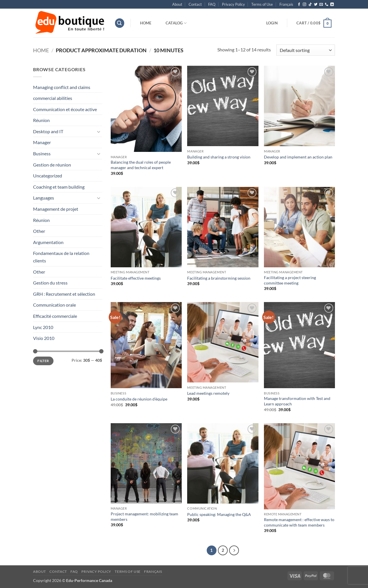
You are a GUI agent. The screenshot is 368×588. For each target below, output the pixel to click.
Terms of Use (262, 4)
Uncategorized (48, 176)
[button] (120, 23)
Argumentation (48, 242)
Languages (44, 198)
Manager (42, 142)
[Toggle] (99, 131)
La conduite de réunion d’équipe (139, 399)
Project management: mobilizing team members (144, 517)
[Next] (234, 550)
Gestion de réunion (52, 165)
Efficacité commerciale (55, 316)
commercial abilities (53, 98)
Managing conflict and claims (62, 87)
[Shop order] (306, 50)
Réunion (41, 120)
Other (39, 231)
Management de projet (56, 209)
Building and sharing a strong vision (219, 157)
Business (42, 153)
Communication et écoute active (65, 109)
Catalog (176, 23)
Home (146, 23)
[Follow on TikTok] (310, 5)
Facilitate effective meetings (136, 278)
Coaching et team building (59, 187)
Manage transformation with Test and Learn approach (297, 401)
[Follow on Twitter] (316, 5)
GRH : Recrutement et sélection (64, 294)
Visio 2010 (44, 338)
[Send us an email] (321, 5)
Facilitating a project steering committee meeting (290, 280)
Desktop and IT (48, 131)
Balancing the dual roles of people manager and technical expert (141, 165)
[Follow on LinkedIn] (332, 5)
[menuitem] (286, 4)
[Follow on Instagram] (304, 5)
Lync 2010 (43, 327)
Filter (43, 361)
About (177, 4)
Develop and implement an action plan (298, 157)
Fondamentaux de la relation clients (61, 257)
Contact (195, 4)
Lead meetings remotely (208, 393)
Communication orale (54, 305)
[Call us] (327, 5)
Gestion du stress (50, 283)
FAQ (212, 4)
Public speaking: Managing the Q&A (219, 514)
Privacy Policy (233, 4)
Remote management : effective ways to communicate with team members (299, 522)
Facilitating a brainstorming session (219, 278)
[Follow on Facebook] (299, 5)
